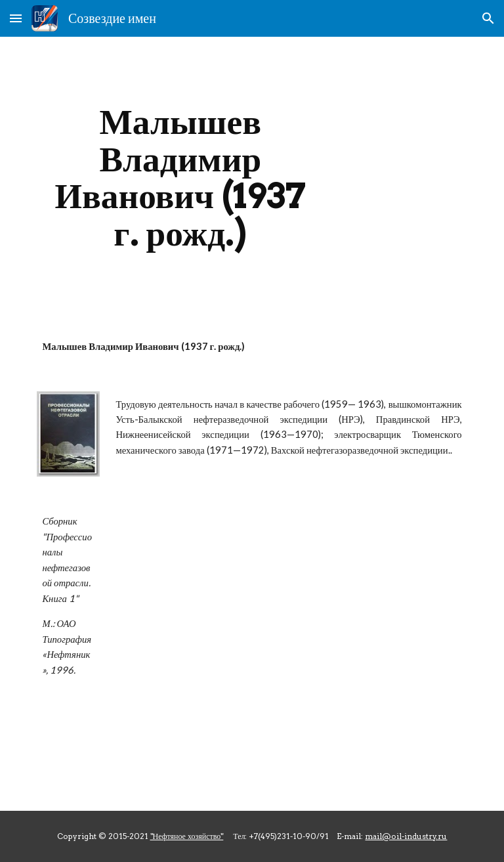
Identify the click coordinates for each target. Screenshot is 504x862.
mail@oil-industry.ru (406, 836)
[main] (180, 177)
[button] (16, 18)
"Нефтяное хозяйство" (187, 836)
